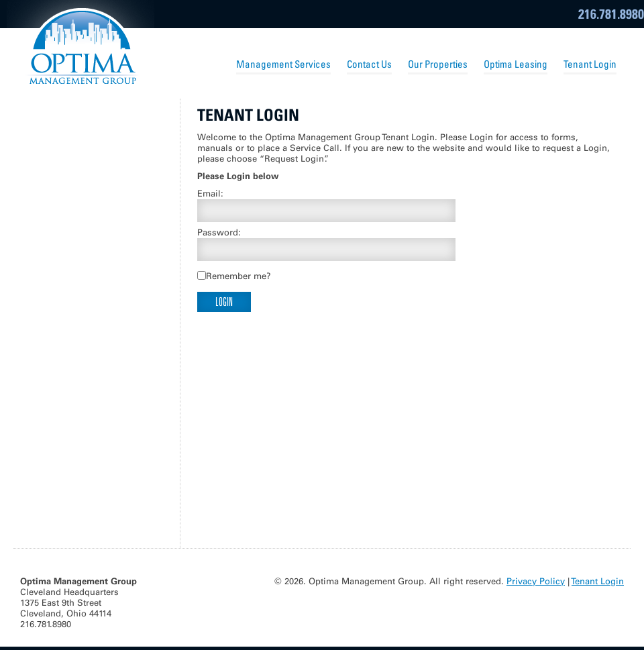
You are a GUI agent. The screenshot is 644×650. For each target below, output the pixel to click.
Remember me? (238, 276)
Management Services (283, 64)
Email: (210, 194)
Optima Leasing (516, 64)
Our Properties (438, 64)
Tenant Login (590, 64)
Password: (219, 232)
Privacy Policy (536, 581)
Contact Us (369, 64)
